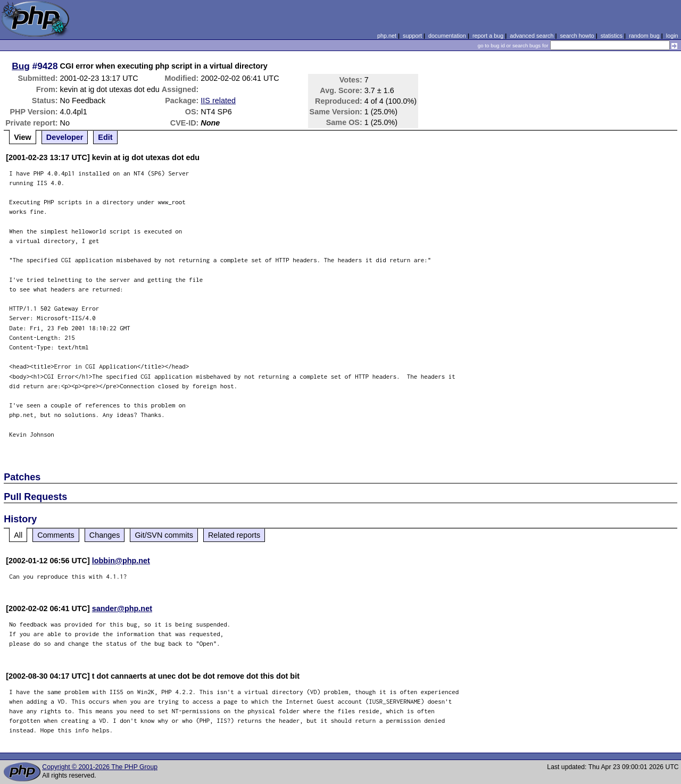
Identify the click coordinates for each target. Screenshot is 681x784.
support (412, 36)
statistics (612, 36)
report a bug (488, 36)
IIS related (218, 101)
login (672, 36)
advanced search (531, 36)
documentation (447, 36)
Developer (65, 137)
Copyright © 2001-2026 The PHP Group (100, 767)
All (18, 535)
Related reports (234, 535)
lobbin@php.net (121, 561)
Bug (21, 66)
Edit (105, 137)
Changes (105, 535)
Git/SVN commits (164, 535)
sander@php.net (122, 608)
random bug (644, 36)
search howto (577, 36)
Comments (56, 535)
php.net (387, 36)
